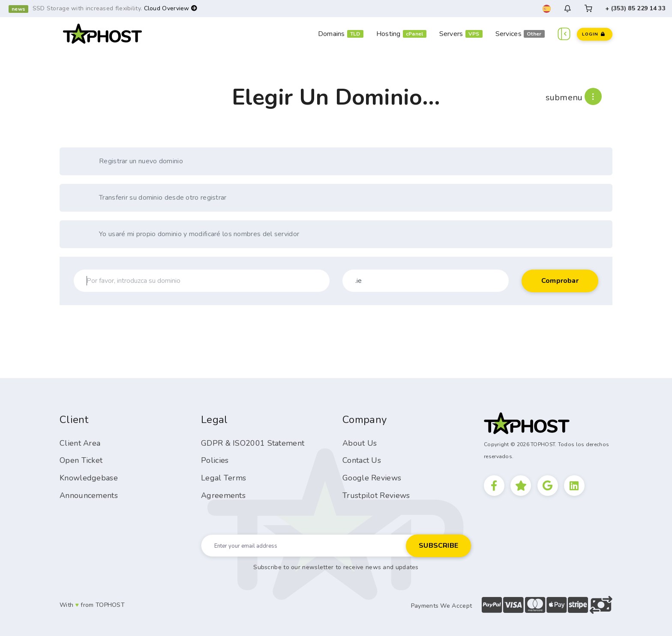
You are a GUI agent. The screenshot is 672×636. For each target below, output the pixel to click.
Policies (215, 460)
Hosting (388, 34)
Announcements (89, 495)
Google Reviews (372, 478)
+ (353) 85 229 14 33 (635, 8)
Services (508, 34)
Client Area (80, 443)
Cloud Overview (171, 8)
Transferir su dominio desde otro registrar (154, 198)
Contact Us (362, 460)
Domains (331, 34)
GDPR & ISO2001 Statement (253, 443)
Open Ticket (81, 460)
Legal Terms (223, 478)
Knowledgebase (89, 478)
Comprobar (560, 281)
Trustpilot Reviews (376, 495)
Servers (451, 34)
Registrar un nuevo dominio (132, 161)
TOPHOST (110, 605)
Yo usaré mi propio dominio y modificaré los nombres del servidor (190, 234)
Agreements (223, 495)
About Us (360, 443)
